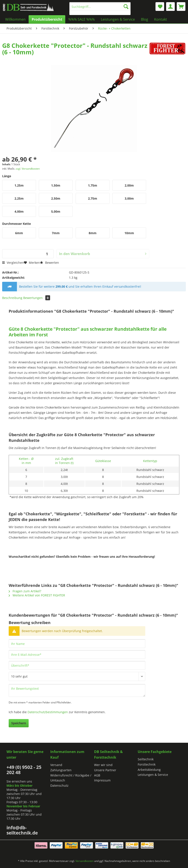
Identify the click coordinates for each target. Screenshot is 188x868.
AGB (97, 775)
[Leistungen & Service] (118, 19)
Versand (56, 765)
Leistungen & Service (153, 775)
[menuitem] (100, 9)
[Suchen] (126, 7)
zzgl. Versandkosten (28, 169)
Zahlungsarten (61, 770)
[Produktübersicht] (47, 19)
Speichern (19, 723)
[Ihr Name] (77, 644)
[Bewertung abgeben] (77, 676)
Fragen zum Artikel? (25, 591)
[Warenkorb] (181, 7)
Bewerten (49, 263)
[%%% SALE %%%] (82, 19)
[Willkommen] (15, 19)
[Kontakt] (161, 19)
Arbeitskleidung (149, 770)
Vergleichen (13, 263)
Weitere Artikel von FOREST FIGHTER (37, 595)
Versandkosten (84, 861)
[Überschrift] (77, 665)
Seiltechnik (146, 759)
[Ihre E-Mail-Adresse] (77, 654)
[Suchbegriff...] (100, 7)
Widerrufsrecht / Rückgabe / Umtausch (71, 778)
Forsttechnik (147, 764)
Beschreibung (12, 298)
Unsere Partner (105, 770)
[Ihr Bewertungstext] (77, 690)
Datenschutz (59, 785)
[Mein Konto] (170, 7)
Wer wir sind (103, 765)
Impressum (102, 780)
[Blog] (145, 19)
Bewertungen (37, 298)
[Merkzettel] (160, 7)
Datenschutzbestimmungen (48, 712)
